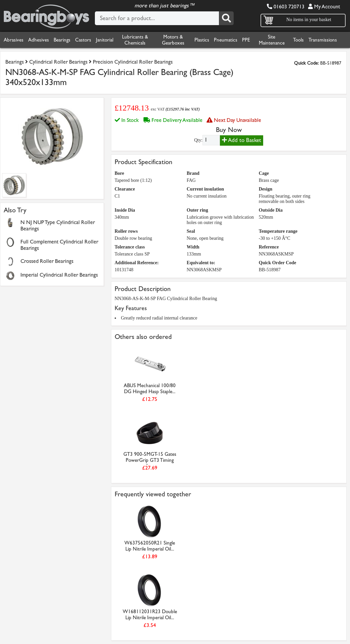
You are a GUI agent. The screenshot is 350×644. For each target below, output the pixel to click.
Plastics (202, 40)
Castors (83, 40)
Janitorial (105, 40)
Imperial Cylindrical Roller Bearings (59, 275)
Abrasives (14, 40)
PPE (246, 40)
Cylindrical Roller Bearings (58, 62)
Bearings (62, 40)
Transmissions (323, 40)
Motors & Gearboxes (173, 40)
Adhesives (39, 40)
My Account (324, 7)
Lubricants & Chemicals (135, 40)
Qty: (198, 140)
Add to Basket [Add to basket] (242, 140)
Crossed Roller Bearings (47, 261)
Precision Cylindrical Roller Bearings (133, 62)
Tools (298, 40)
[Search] (226, 18)
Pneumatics (226, 40)
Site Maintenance (272, 40)
